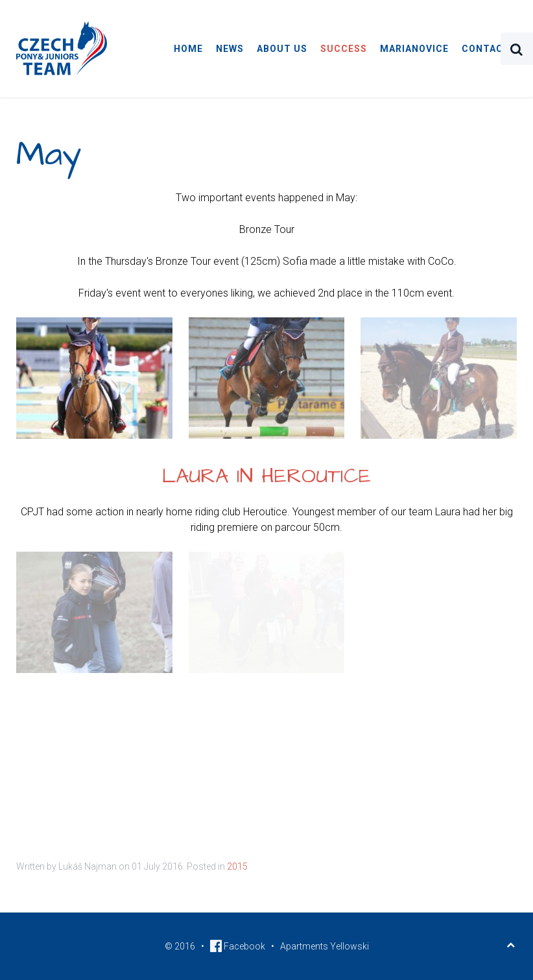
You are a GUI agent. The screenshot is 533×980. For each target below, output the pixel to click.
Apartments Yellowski (325, 946)
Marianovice (414, 49)
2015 (237, 866)
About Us (282, 49)
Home (188, 49)
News (230, 49)
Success (344, 49)
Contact (486, 49)
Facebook (238, 946)
